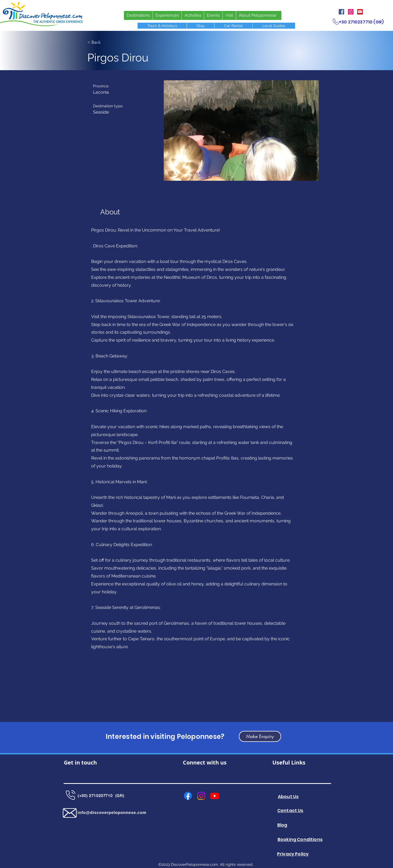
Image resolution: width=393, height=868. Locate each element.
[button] (241, 131)
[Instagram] (351, 12)
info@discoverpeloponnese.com (112, 812)
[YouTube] (360, 12)
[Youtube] (215, 796)
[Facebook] (341, 12)
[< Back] (105, 42)
